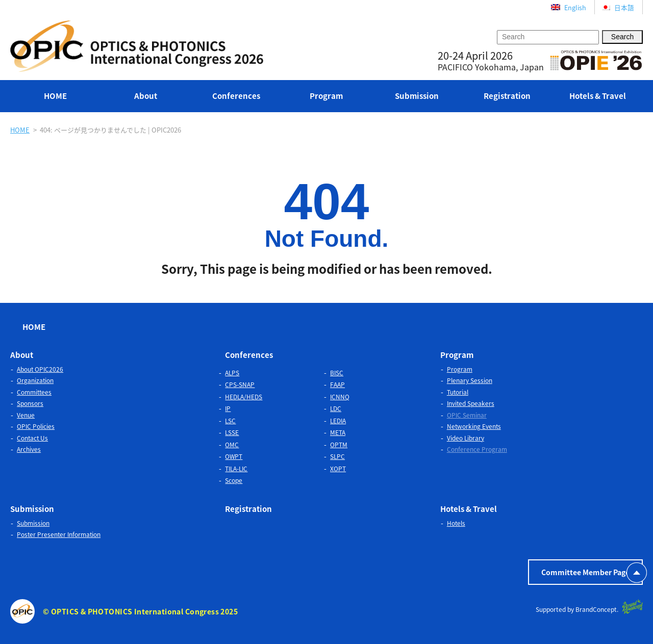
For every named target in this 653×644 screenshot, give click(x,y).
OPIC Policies (36, 426)
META (338, 432)
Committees (34, 392)
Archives (29, 449)
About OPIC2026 (40, 369)
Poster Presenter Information (59, 534)
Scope (234, 480)
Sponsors (30, 403)
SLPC (337, 456)
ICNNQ (340, 397)
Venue (26, 415)
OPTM (339, 445)
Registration (507, 96)
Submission (417, 96)
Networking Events (474, 426)
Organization (35, 380)
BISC (337, 373)
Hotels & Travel (598, 96)
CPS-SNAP (240, 384)
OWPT (234, 456)
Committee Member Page (585, 572)
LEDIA (338, 421)
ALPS (232, 373)
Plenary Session (470, 380)
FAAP (337, 384)
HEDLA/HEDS (244, 397)
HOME (55, 96)
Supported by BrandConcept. (589, 607)
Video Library (466, 438)
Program (326, 96)
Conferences (236, 96)
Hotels (456, 523)
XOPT (338, 469)
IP (228, 408)
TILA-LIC (236, 469)
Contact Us (32, 438)
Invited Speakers (471, 403)
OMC (232, 445)
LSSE (232, 432)
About (146, 96)
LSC (230, 421)
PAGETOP (637, 573)
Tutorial (458, 392)
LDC (336, 408)
